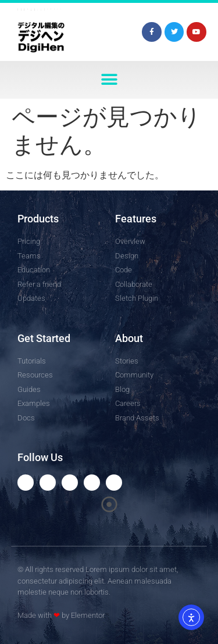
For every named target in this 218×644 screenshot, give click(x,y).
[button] (109, 80)
